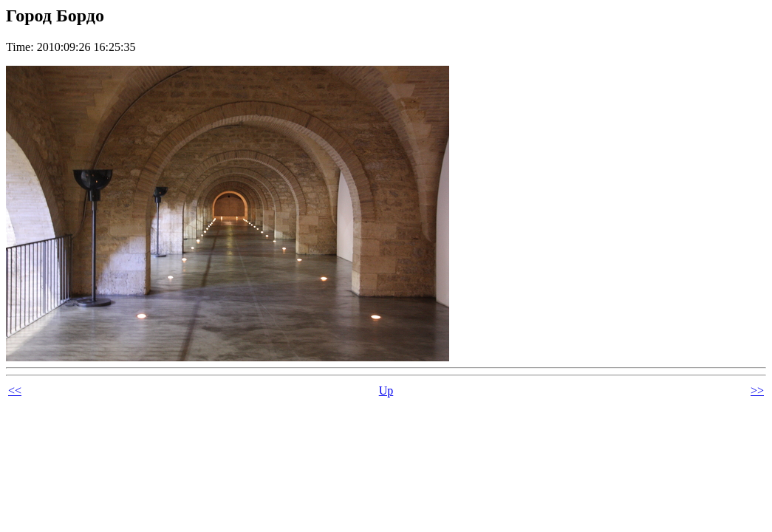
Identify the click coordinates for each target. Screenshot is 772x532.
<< (15, 391)
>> (757, 391)
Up (386, 391)
